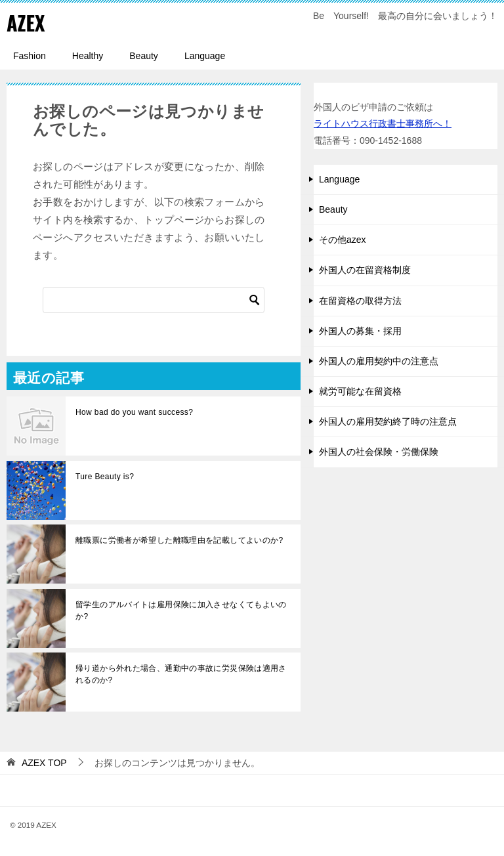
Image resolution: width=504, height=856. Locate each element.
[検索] (154, 300)
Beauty (144, 56)
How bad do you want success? (134, 412)
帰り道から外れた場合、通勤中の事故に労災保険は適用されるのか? (181, 674)
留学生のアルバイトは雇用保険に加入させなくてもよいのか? (181, 610)
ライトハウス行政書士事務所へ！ (383, 123)
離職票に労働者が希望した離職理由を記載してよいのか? (179, 540)
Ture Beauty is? (105, 477)
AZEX (26, 23)
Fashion (30, 56)
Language (205, 56)
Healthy (88, 56)
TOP (44, 763)
